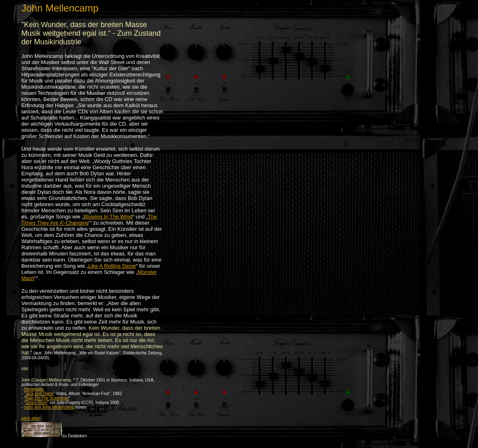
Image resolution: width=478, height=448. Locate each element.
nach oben (31, 418)
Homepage (34, 389)
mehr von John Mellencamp (49, 407)
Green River (36, 403)
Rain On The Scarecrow (47, 398)
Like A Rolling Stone (112, 266)
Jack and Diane (39, 394)
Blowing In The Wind (108, 217)
